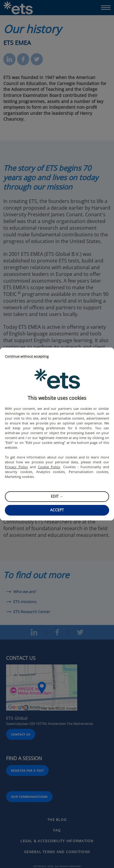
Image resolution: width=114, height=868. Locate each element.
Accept (57, 510)
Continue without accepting (27, 357)
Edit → (57, 496)
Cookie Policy (49, 467)
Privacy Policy (16, 467)
